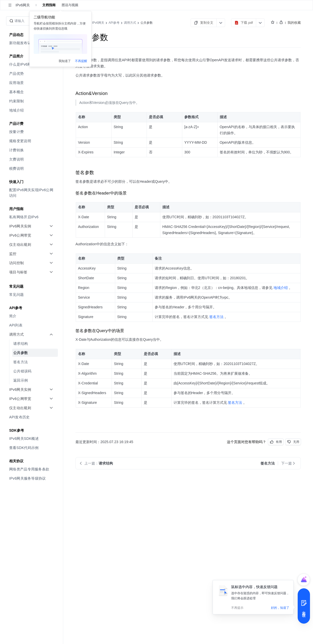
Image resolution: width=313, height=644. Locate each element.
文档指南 (49, 5)
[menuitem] (32, 74)
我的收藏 (294, 23)
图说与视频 (70, 5)
